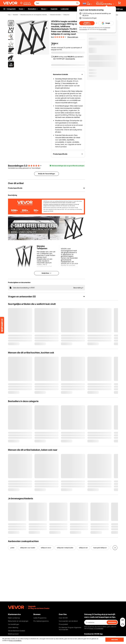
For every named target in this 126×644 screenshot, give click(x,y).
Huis (9, 15)
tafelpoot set (83, 548)
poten (12, 548)
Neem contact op (14, 618)
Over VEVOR (63, 618)
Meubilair (15, 15)
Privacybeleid (63, 624)
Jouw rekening (13, 627)
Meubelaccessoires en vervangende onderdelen (34, 15)
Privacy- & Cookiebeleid (96, 628)
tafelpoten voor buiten (28, 548)
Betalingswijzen (13, 634)
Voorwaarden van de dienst (68, 621)
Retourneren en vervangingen (18, 621)
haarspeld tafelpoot (100, 548)
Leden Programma (40, 618)
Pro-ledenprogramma (41, 621)
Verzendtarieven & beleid (16, 631)
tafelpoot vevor (46, 548)
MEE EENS (115, 640)
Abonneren (112, 622)
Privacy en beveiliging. (15, 641)
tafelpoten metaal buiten (65, 548)
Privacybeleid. (103, 29)
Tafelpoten (66, 15)
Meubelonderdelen (55, 15)
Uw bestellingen (14, 624)
